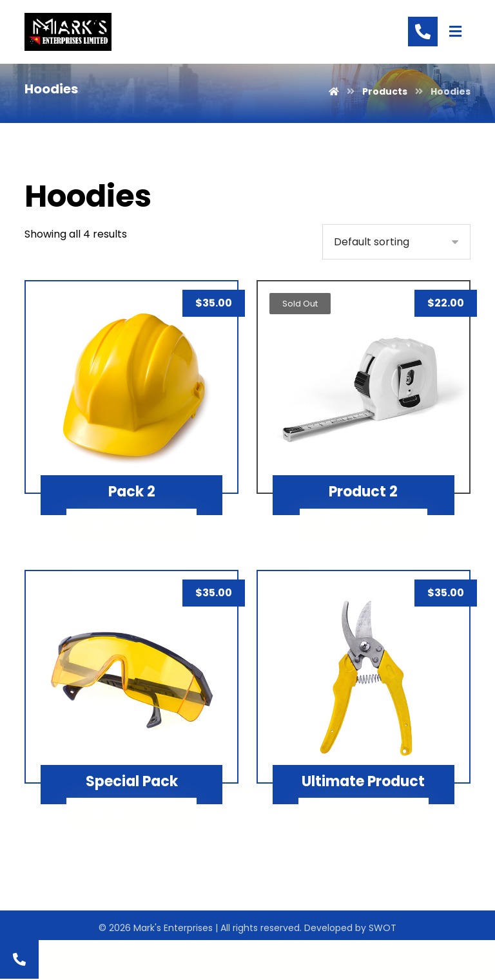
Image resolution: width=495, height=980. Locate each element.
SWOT (383, 924)
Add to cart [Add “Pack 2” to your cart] (141, 520)
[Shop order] (396, 240)
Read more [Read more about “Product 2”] (373, 520)
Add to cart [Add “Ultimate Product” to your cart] (373, 809)
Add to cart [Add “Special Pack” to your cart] (141, 809)
